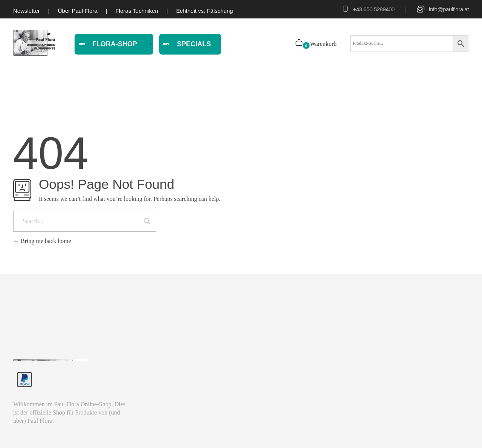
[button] (17, 431)
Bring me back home (42, 241)
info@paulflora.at (449, 9)
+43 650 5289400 (374, 9)
